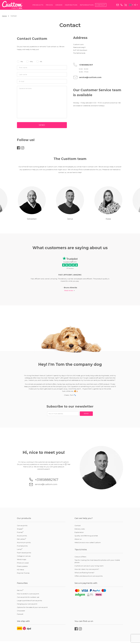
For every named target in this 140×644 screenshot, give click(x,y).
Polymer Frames (23, 573)
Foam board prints (24, 553)
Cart (126, 5)
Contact (101, 5)
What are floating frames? (84, 573)
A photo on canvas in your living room (89, 566)
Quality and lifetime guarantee (86, 536)
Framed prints (22, 546)
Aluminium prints (24, 542)
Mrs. (32, 62)
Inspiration (71, 5)
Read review (69, 290)
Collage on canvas (24, 556)
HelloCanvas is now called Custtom (88, 542)
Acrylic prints (22, 536)
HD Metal (20, 570)
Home (4, 16)
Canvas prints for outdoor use (28, 597)
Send (42, 125)
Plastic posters (22, 566)
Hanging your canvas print (27, 604)
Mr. (41, 62)
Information (87, 5)
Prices (49, 5)
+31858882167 (122, 5)
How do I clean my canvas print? (87, 569)
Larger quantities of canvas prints (29, 600)
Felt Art (20, 590)
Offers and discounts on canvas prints (89, 576)
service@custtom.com (118, 5)
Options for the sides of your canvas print (32, 607)
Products (38, 5)
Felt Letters (22, 539)
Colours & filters (80, 557)
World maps (22, 559)
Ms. (22, 62)
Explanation (79, 532)
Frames (20, 532)
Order (59, 5)
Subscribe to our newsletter (70, 406)
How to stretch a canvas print (28, 594)
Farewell (20, 614)
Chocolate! (21, 611)
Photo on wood (23, 563)
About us (78, 539)
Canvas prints (22, 525)
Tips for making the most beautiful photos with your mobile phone (97, 561)
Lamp (20, 549)
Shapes (20, 529)
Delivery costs (80, 529)
